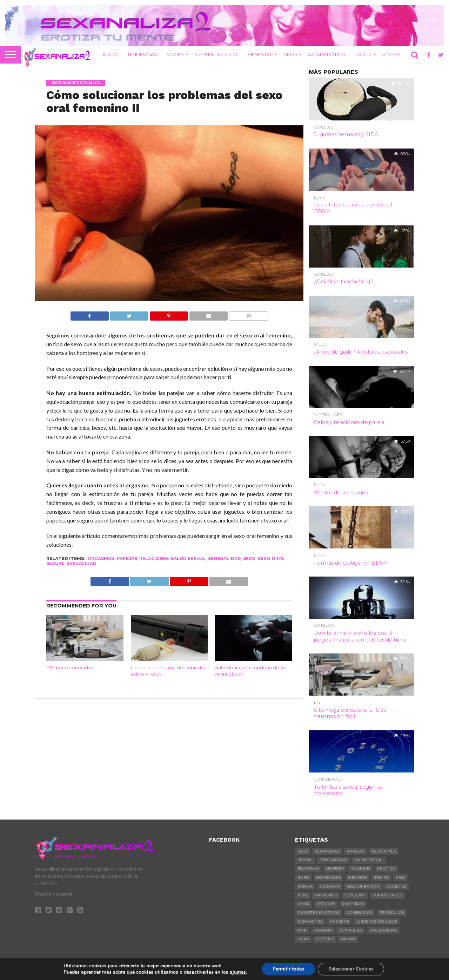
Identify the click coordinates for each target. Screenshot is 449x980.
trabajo (323, 930)
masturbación (363, 886)
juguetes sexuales (376, 922)
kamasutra (310, 922)
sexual (55, 563)
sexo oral (271, 558)
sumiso (381, 878)
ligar (303, 939)
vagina (348, 939)
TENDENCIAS (142, 54)
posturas (353, 904)
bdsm (303, 878)
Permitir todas (289, 969)
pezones (326, 904)
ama (302, 930)
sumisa (305, 886)
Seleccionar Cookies (351, 969)
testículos (392, 913)
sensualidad (224, 558)
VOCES (175, 54)
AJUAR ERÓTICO (327, 54)
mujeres (335, 869)
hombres (360, 869)
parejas (127, 558)
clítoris (325, 939)
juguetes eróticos (319, 913)
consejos (355, 895)
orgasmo (330, 886)
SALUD (363, 54)
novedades (329, 878)
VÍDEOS (391, 54)
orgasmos (101, 558)
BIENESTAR (260, 54)
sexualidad (82, 563)
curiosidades (387, 895)
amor (304, 904)
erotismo (308, 869)
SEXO (290, 54)
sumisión (357, 878)
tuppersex (351, 930)
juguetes (396, 886)
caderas (339, 922)
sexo (249, 558)
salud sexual (188, 558)
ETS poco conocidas (70, 668)
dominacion (359, 913)
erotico (386, 869)
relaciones (154, 558)
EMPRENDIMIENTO (216, 54)
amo (400, 878)
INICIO (110, 54)
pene (303, 895)
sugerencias (383, 930)
